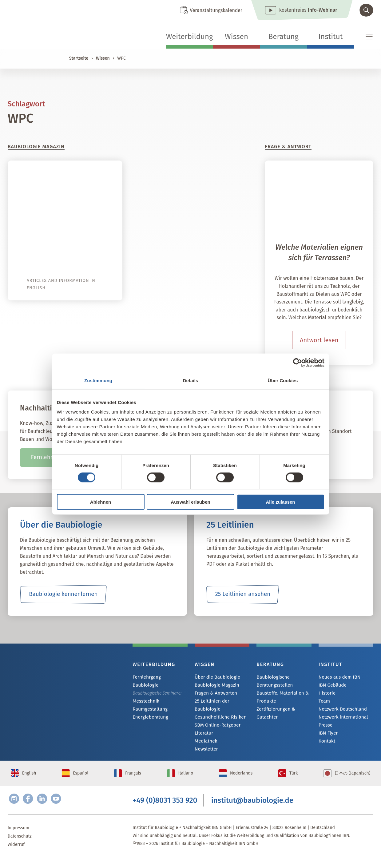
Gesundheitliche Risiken (218, 718)
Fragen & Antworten (214, 694)
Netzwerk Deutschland (340, 710)
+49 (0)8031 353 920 (165, 809)
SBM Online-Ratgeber (215, 726)
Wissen (236, 37)
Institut (330, 37)
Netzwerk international (341, 719)
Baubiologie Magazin (215, 686)
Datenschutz (20, 846)
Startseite (79, 58)
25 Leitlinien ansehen (243, 594)
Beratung (284, 37)
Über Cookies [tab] (283, 380)
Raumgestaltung (148, 702)
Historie (326, 694)
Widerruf (16, 855)
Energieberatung (149, 710)
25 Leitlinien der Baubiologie (210, 706)
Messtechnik (145, 694)
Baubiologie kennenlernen (63, 594)
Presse (325, 727)
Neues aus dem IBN (337, 677)
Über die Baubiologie (215, 677)
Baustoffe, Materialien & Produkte (280, 697)
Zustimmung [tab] (98, 380)
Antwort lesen (319, 340)
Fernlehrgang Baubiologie (157, 677)
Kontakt (326, 744)
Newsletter (205, 751)
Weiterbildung (190, 37)
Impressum (18, 838)
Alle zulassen (280, 502)
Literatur (203, 735)
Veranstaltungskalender (216, 10)
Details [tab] (191, 380)
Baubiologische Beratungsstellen (273, 681)
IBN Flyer (327, 735)
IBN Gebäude (331, 686)
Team (324, 702)
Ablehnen (101, 502)
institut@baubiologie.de (252, 809)
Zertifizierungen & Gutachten (274, 713)
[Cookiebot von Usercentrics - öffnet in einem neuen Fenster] (298, 363)
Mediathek (205, 743)
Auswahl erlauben (190, 502)
